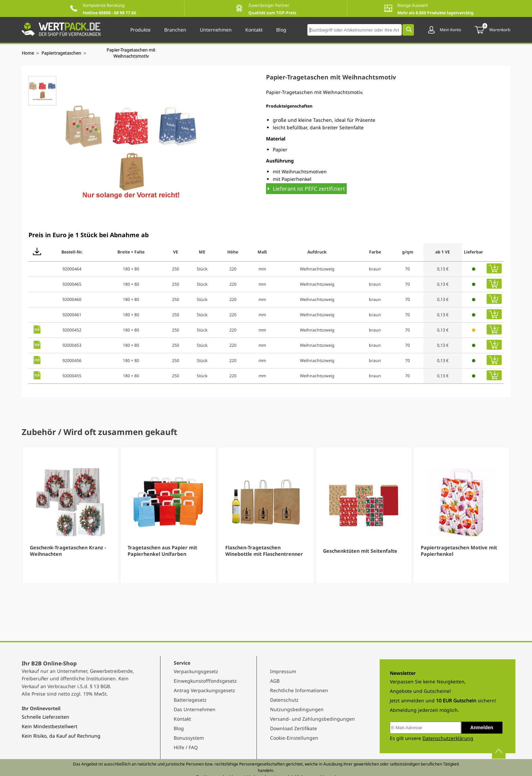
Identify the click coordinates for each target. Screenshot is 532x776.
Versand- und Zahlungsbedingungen (312, 719)
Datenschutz (284, 700)
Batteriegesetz (190, 700)
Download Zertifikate (293, 728)
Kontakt (182, 719)
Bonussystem (189, 738)
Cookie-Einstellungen (294, 738)
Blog (179, 728)
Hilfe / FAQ (186, 747)
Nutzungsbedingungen (297, 709)
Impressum (283, 671)
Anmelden (482, 727)
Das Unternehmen (195, 709)
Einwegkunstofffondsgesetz (205, 681)
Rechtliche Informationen (299, 690)
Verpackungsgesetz (196, 671)
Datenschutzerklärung (448, 738)
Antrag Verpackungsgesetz (204, 690)
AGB (275, 681)
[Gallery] (266, 515)
